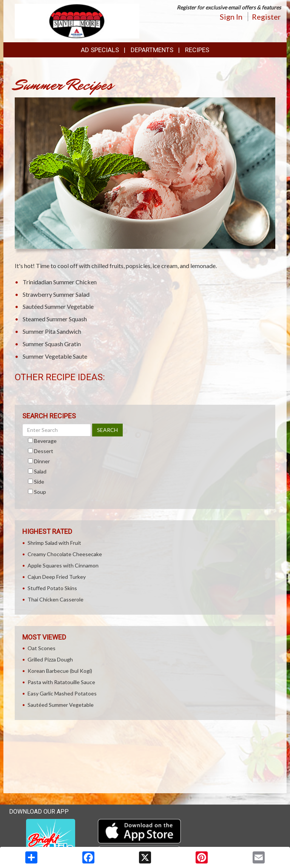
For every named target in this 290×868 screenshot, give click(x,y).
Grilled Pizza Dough (50, 659)
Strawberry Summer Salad (56, 294)
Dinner (42, 461)
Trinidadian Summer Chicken (60, 282)
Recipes (197, 50)
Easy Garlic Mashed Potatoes (62, 693)
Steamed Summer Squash (55, 319)
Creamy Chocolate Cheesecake (65, 554)
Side (39, 482)
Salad (40, 471)
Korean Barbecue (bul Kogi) (60, 671)
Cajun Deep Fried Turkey (57, 577)
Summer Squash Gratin (52, 344)
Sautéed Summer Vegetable (58, 306)
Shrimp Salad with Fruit (54, 543)
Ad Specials (100, 50)
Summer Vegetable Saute (55, 356)
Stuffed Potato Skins (52, 588)
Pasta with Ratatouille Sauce (61, 682)
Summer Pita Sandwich (52, 331)
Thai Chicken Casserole (56, 599)
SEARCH (107, 430)
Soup (40, 492)
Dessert (44, 451)
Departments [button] (152, 50)
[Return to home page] (77, 21)
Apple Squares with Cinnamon (63, 565)
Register (266, 17)
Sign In (231, 17)
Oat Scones (42, 648)
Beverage (45, 441)
